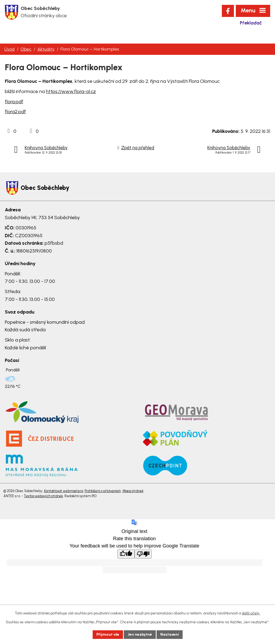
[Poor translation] (143, 554)
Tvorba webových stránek (43, 496)
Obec (26, 49)
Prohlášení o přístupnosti (103, 491)
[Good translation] (126, 554)
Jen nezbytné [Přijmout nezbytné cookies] (140, 634)
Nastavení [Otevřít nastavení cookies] (170, 634)
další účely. (251, 613)
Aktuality (46, 49)
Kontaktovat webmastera (64, 491)
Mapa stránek (133, 491)
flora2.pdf (15, 112)
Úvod (9, 49)
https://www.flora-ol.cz (71, 91)
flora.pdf (14, 102)
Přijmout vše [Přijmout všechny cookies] (108, 634)
